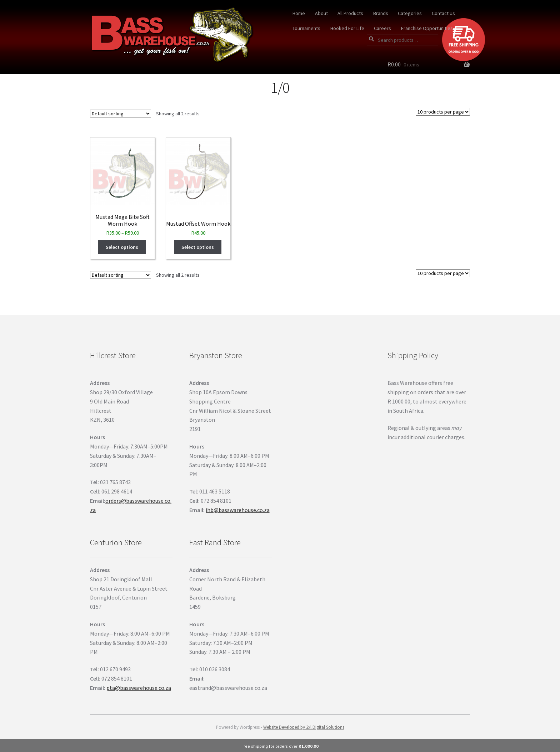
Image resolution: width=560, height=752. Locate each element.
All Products (350, 13)
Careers (382, 28)
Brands (381, 13)
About (321, 13)
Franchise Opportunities (427, 28)
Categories (410, 13)
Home (299, 13)
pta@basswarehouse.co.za (139, 688)
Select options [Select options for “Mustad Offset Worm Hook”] (198, 247)
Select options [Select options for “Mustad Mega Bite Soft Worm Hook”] (122, 247)
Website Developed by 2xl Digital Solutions (304, 727)
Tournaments (306, 28)
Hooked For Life (347, 28)
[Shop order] (121, 114)
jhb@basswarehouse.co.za (238, 510)
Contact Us (443, 13)
